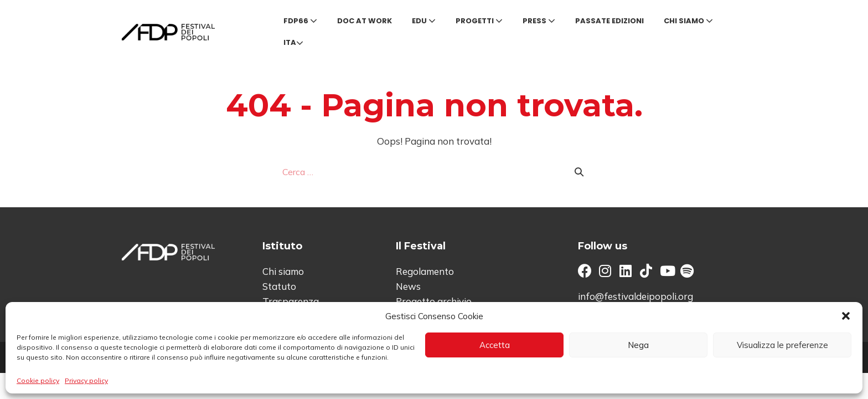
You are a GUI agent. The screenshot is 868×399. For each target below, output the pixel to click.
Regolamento (425, 271)
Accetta (495, 345)
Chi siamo (688, 21)
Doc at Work (365, 21)
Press (539, 21)
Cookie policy (38, 380)
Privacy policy (86, 380)
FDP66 (300, 21)
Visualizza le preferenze (782, 345)
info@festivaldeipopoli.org (635, 296)
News (408, 286)
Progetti (479, 21)
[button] (846, 316)
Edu (424, 21)
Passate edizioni (609, 21)
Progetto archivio (434, 301)
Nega (638, 345)
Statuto (279, 286)
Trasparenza (291, 301)
